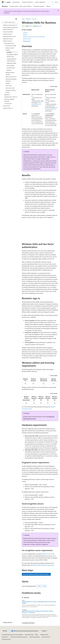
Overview (25, 33)
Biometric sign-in (27, 39)
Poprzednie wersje (29, 635)
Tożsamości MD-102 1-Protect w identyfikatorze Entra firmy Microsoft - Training (39, 602)
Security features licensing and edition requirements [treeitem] (10, 28)
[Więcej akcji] (57, 19)
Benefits (25, 35)
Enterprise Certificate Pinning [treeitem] (11, 91)
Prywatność (5, 637)
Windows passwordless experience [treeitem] (11, 80)
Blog (36, 635)
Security (34, 19)
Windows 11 (31, 26)
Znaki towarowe (45, 637)
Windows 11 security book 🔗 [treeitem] (10, 25)
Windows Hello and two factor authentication (34, 37)
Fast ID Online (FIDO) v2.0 (36, 103)
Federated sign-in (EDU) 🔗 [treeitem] (11, 97)
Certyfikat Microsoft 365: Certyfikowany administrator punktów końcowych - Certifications (37, 612)
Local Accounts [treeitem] (8, 104)
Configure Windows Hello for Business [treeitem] (12, 60)
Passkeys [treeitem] (8, 83)
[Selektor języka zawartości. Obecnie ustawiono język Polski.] (5, 631)
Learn (23, 19)
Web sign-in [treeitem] (7, 95)
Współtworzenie (44, 635)
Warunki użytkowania (35, 637)
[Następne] (49, 2)
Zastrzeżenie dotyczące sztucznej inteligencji (12, 635)
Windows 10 (38, 26)
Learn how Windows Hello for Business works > (36, 574)
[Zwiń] (16, 19)
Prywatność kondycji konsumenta (19, 637)
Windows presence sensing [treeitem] (10, 73)
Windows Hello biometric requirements (43, 565)
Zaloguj (56, 2)
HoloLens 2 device (47, 554)
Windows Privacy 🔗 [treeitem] (8, 108)
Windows (28, 19)
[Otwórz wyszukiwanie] (52, 2)
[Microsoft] (3, 2)
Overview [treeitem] (9, 52)
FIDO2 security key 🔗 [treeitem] (11, 77)
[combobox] (10, 22)
